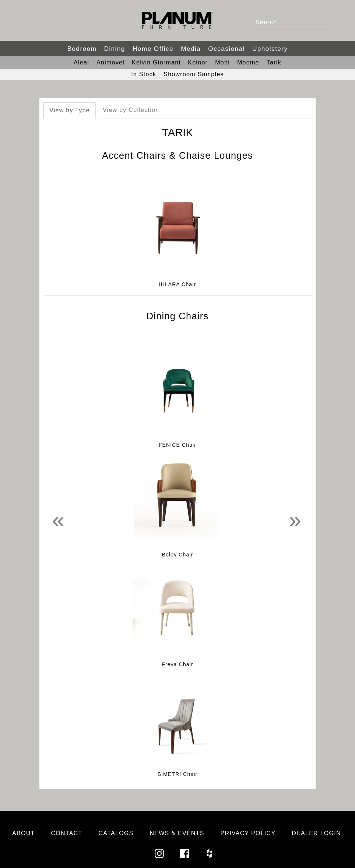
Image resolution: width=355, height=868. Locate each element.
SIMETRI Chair (178, 774)
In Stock (144, 74)
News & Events (177, 833)
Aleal (81, 62)
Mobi (222, 62)
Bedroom (82, 49)
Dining (114, 49)
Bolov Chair (178, 555)
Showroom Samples (194, 74)
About (24, 833)
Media (191, 49)
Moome (248, 62)
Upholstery (270, 49)
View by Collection (131, 110)
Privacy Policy (248, 833)
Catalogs (116, 833)
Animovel (110, 62)
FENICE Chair (177, 445)
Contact (67, 833)
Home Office (153, 49)
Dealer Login (316, 833)
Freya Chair (177, 664)
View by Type (70, 110)
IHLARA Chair (178, 284)
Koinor (198, 62)
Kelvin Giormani (156, 62)
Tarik (274, 62)
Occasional (226, 49)
